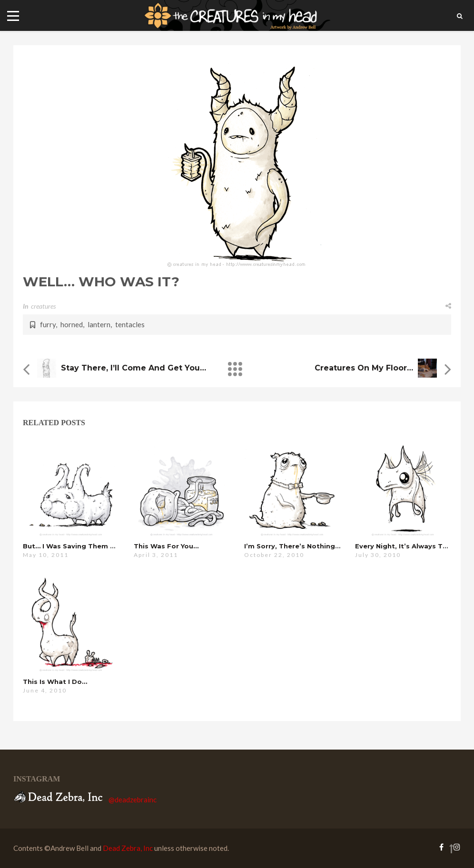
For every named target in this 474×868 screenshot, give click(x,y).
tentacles (130, 324)
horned (72, 324)
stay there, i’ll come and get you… (133, 368)
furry (48, 324)
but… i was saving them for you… (82, 546)
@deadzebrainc (133, 800)
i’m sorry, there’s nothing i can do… (308, 546)
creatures (43, 306)
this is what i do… (55, 682)
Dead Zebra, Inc (128, 848)
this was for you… (166, 546)
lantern (99, 324)
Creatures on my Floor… (364, 368)
